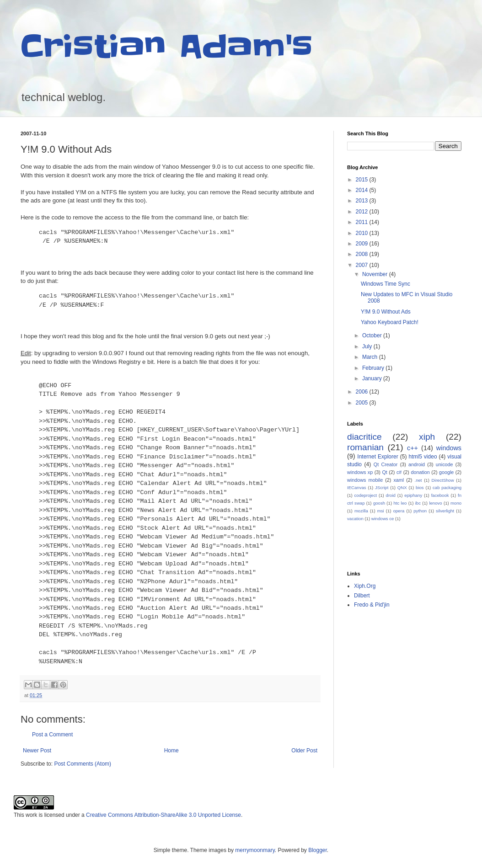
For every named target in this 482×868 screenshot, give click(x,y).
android (417, 464)
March (371, 357)
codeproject (366, 495)
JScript (382, 487)
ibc (418, 503)
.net (418, 480)
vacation (355, 519)
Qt (384, 472)
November (376, 274)
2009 (363, 244)
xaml (399, 480)
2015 (363, 180)
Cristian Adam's (167, 47)
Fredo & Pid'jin (372, 605)
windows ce (383, 519)
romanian (365, 447)
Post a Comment (52, 735)
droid (391, 495)
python (420, 511)
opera (399, 511)
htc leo (400, 503)
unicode (445, 464)
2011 (363, 222)
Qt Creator (386, 464)
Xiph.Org (365, 586)
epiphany (413, 495)
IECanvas (357, 487)
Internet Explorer (378, 457)
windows (449, 448)
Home (171, 751)
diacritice (364, 437)
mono (456, 503)
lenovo (435, 503)
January (373, 378)
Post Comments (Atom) (83, 764)
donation (420, 472)
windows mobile (365, 480)
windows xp (360, 472)
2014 (363, 190)
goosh (379, 503)
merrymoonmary (255, 850)
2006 (363, 392)
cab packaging (447, 487)
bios (420, 487)
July (368, 346)
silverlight (445, 511)
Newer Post (37, 751)
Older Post (304, 751)
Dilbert (362, 596)
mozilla (361, 511)
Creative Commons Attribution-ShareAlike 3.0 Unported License (163, 815)
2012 (363, 212)
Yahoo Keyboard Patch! (390, 322)
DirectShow (443, 480)
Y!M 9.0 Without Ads (386, 312)
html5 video (423, 457)
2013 (363, 201)
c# (399, 472)
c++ (412, 448)
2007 (363, 265)
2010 (363, 233)
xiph (427, 437)
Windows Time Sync (386, 284)
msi (381, 511)
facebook (440, 495)
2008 (363, 254)
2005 (363, 403)
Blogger (318, 850)
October (373, 335)
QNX (402, 487)
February (374, 368)
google (446, 472)
